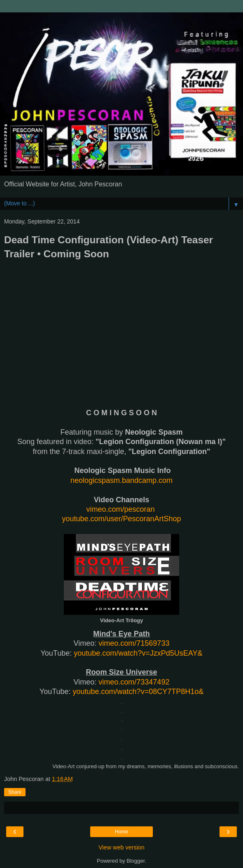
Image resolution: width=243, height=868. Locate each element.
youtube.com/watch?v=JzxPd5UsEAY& (138, 653)
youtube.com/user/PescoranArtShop (121, 519)
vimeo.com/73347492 (134, 682)
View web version (121, 847)
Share (15, 792)
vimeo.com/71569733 (134, 643)
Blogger (136, 861)
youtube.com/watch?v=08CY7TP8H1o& (138, 692)
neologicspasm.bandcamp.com (121, 480)
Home (121, 832)
